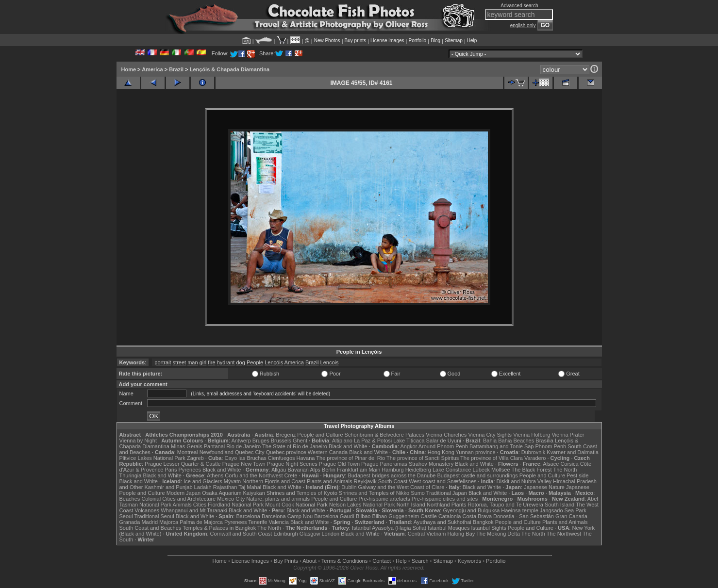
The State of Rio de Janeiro (295, 446)
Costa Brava (477, 516)
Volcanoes (147, 510)
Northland (438, 505)
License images (387, 41)
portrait (163, 362)
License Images (250, 561)
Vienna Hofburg (532, 435)
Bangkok (483, 522)
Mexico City (231, 499)
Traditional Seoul (154, 516)
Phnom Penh (551, 446)
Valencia (279, 522)
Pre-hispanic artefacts (384, 499)
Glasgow (310, 534)
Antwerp (241, 441)
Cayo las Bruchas (246, 458)
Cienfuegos (282, 458)
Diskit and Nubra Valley (524, 481)
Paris (171, 470)
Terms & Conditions (344, 561)
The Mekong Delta (498, 534)
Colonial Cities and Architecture (178, 499)
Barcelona (248, 516)
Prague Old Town (339, 464)
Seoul (126, 516)
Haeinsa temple (519, 510)
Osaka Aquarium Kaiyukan (234, 493)
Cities (200, 505)
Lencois (330, 362)
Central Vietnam (427, 534)
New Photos (327, 41)
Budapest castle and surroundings (477, 475)
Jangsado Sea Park (563, 510)
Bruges (261, 441)
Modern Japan (184, 493)
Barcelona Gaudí (334, 516)
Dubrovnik (534, 452)
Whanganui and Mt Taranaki (194, 510)
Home (129, 69)
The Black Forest (531, 470)
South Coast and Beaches (150, 528)
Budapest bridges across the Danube (392, 475)
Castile (429, 516)
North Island (411, 505)
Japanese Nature (544, 487)
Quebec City (250, 452)
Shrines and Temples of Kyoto (302, 493)
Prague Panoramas (384, 464)
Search (420, 561)
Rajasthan (225, 487)
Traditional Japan (447, 493)
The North (565, 470)
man (192, 362)
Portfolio (417, 41)
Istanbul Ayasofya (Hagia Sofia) (389, 528)
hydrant (226, 362)
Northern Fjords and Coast (274, 481)
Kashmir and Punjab (168, 487)
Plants (459, 505)
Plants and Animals (330, 481)
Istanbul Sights (489, 528)
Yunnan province (476, 452)
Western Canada (328, 452)
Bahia (490, 441)
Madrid (150, 522)
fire (211, 362)
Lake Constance (452, 470)
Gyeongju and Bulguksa (471, 510)
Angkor (409, 446)
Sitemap (454, 41)
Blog (435, 41)
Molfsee (501, 470)
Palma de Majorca (201, 522)
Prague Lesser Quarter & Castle (183, 464)
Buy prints (355, 41)
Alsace (551, 464)
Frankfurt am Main (359, 470)
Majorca (169, 522)
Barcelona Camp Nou (287, 516)
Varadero (535, 458)
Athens (215, 475)
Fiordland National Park (236, 505)
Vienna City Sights (490, 435)
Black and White (348, 446)
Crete (291, 475)
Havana (306, 458)
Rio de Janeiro (243, 446)
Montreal (188, 452)
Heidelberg (418, 470)
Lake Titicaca (409, 441)
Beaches (130, 499)
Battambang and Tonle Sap (502, 446)
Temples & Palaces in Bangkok (219, 528)
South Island (559, 505)
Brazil (176, 69)
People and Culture (320, 435)
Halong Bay (461, 534)
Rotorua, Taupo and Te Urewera (505, 505)
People (255, 362)
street (180, 362)
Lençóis (274, 362)
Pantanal (214, 446)
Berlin (329, 470)
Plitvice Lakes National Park (152, 458)
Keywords (469, 561)
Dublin (349, 487)
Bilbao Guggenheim (396, 516)
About (309, 561)
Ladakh (203, 487)
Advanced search (519, 6)
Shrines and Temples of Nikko (374, 493)
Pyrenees (189, 470)
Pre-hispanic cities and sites (445, 499)
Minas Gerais (187, 446)
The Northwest (564, 534)
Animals (182, 505)
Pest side (577, 475)
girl (203, 362)
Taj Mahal (250, 487)
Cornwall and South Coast (241, 534)
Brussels (281, 441)
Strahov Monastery (431, 464)
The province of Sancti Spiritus (423, 458)
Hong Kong (441, 452)
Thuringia (131, 475)
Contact (382, 561)
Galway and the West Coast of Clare (401, 487)
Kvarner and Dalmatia (572, 452)
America (152, 69)
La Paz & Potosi (373, 441)
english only (523, 25)
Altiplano (342, 441)
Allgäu (279, 470)
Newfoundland (217, 452)
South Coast (393, 481)
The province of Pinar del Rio (351, 458)
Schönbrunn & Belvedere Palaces (385, 435)
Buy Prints (286, 561)
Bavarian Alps (304, 470)
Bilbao (363, 516)
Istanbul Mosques (449, 528)
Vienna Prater (568, 435)
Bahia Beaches (516, 441)
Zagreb (195, 458)
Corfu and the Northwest (254, 475)
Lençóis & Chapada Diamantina (230, 69)
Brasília (544, 441)
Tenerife (258, 522)
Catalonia (450, 516)
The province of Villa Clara (492, 458)
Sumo (418, 493)
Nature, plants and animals (278, 499)
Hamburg (392, 470)
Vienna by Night (138, 441)
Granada (130, 522)
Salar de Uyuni (444, 441)
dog (240, 362)
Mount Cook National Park (296, 505)
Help (472, 41)
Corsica (569, 464)
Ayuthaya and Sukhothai (442, 522)
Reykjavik (365, 481)
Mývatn (232, 481)
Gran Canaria (571, 516)
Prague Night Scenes (292, 464)
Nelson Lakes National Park (362, 505)
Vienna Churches (446, 435)
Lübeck (481, 470)
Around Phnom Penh (443, 446)
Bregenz (286, 435)
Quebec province (286, 452)
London (330, 534)
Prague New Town (244, 464)
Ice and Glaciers (203, 481)
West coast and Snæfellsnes (442, 481)
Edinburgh (285, 534)
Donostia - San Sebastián (524, 516)
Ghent (300, 441)
